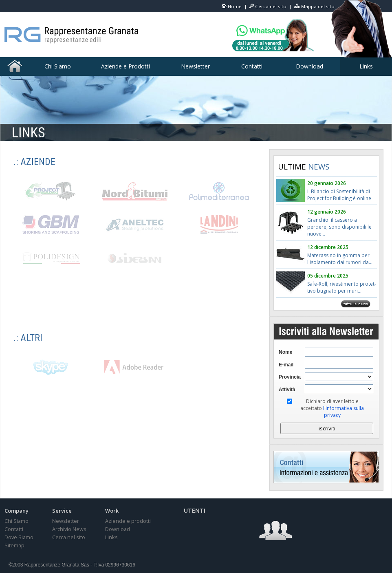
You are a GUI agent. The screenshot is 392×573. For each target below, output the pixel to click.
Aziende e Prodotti (126, 66)
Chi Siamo (58, 66)
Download (309, 66)
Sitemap (14, 545)
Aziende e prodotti (128, 521)
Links (366, 66)
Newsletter (195, 66)
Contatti (252, 66)
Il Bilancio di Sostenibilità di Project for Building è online (339, 195)
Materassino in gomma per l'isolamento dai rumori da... (340, 259)
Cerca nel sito (271, 6)
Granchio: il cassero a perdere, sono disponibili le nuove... (339, 227)
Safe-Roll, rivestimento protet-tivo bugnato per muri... (342, 287)
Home (235, 6)
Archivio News (69, 529)
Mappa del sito (318, 6)
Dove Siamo (19, 537)
